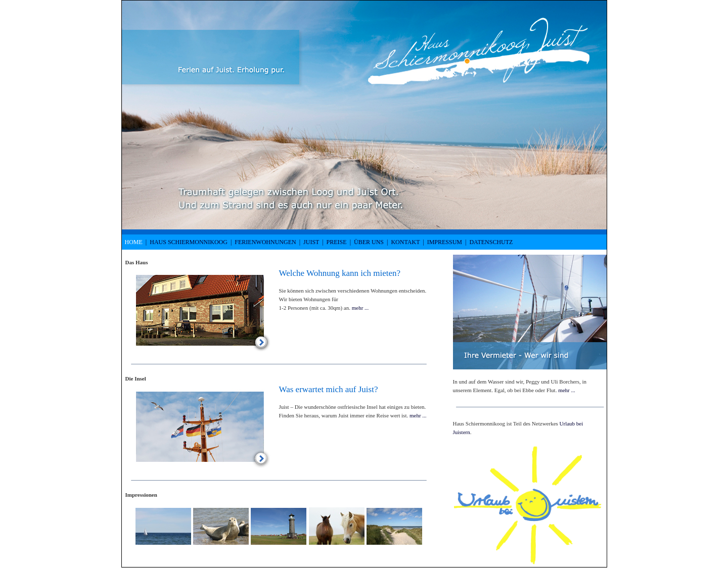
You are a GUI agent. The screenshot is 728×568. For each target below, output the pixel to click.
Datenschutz (491, 242)
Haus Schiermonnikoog (189, 242)
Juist (311, 242)
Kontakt (405, 242)
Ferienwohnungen (265, 242)
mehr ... (360, 308)
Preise (337, 242)
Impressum (445, 242)
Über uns (369, 242)
